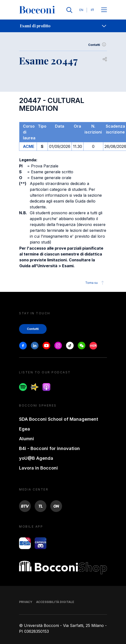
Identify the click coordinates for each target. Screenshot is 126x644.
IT (92, 10)
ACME (29, 146)
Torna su (95, 283)
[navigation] (63, 26)
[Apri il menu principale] (104, 10)
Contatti (98, 45)
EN (81, 10)
